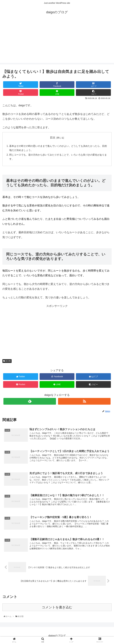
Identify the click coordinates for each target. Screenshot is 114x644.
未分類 (7, 362)
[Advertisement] (57, 42)
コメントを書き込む (57, 608)
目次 (53, 138)
